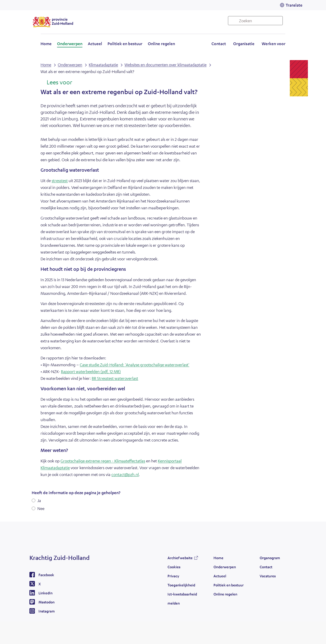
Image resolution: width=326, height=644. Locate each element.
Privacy (173, 576)
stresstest (60, 181)
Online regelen (161, 44)
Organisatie (244, 44)
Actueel (95, 44)
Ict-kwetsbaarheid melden (182, 599)
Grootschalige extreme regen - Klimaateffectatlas (103, 461)
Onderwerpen (70, 44)
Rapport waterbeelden (91, 371)
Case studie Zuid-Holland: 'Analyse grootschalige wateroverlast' (134, 365)
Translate (294, 5)
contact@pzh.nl (125, 474)
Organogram (270, 558)
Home (46, 44)
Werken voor (274, 44)
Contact (219, 44)
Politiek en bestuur (125, 44)
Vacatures (268, 576)
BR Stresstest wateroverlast (115, 378)
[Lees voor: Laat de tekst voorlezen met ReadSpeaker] (56, 83)
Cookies (174, 567)
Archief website (180, 558)
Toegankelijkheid (181, 585)
